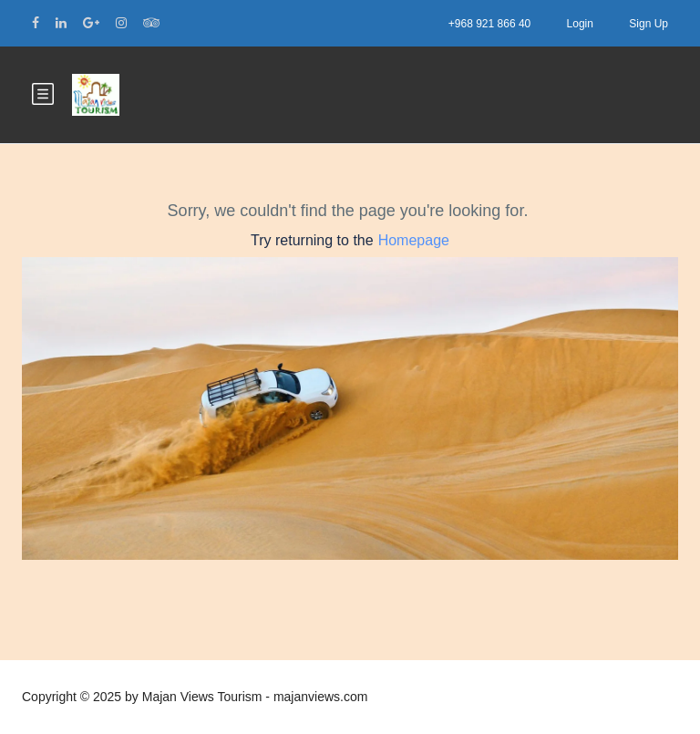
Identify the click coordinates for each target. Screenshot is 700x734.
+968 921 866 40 (489, 24)
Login (580, 24)
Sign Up (649, 24)
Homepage (414, 240)
